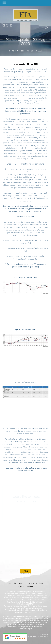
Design (35, 637)
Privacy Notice (44, 634)
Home (12, 51)
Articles (21, 587)
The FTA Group (19, 583)
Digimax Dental (44, 637)
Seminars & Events (35, 583)
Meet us (30, 587)
